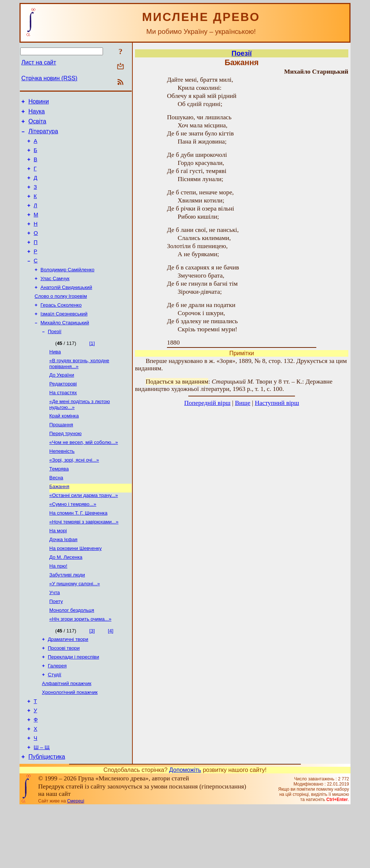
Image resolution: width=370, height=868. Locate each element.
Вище (243, 403)
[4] (111, 679)
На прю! (58, 609)
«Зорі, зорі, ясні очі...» (74, 495)
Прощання (61, 456)
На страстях (63, 422)
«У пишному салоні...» (75, 629)
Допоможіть (185, 831)
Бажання (59, 523)
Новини (39, 103)
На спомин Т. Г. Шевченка (78, 552)
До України (62, 403)
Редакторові (63, 412)
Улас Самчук (55, 300)
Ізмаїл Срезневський (64, 338)
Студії (55, 726)
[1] (92, 369)
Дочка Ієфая (63, 581)
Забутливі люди (67, 619)
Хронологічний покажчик (70, 745)
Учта (55, 638)
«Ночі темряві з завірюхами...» (84, 562)
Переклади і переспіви (73, 707)
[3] (92, 679)
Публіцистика (47, 817)
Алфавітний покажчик (67, 736)
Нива (55, 378)
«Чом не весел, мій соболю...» (84, 475)
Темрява (59, 504)
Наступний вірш (277, 403)
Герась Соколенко (61, 329)
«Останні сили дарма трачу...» (84, 533)
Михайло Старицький (65, 348)
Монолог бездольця (72, 657)
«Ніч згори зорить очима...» (80, 667)
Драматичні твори (68, 688)
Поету (56, 648)
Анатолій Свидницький (66, 309)
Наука (37, 114)
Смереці (75, 862)
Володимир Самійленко (67, 290)
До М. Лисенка (66, 600)
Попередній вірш (207, 403)
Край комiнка (64, 447)
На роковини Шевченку (75, 590)
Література (43, 136)
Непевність (62, 485)
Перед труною (65, 466)
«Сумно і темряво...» (73, 542)
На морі (58, 571)
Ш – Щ (42, 807)
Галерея (57, 717)
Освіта (37, 125)
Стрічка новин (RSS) (49, 78)
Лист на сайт (39, 62)
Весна (56, 514)
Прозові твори (64, 697)
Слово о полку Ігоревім (61, 319)
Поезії (55, 357)
